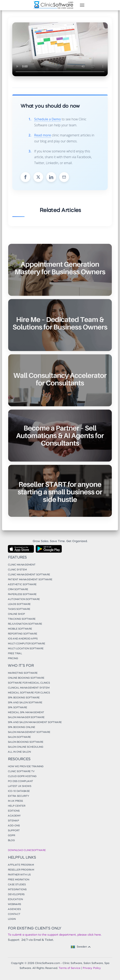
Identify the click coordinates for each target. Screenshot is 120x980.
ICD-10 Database (19, 791)
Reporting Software (22, 634)
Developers (16, 895)
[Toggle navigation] (82, 5)
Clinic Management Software (29, 575)
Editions (14, 811)
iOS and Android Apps (23, 639)
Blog (11, 841)
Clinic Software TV (21, 772)
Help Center (16, 806)
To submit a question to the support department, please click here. (55, 935)
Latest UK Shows (19, 786)
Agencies (14, 909)
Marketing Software (23, 673)
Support (14, 831)
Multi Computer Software (26, 644)
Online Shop (16, 614)
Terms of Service (69, 968)
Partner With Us (19, 875)
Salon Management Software (29, 732)
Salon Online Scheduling (25, 747)
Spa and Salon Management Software (35, 722)
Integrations (17, 890)
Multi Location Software (26, 649)
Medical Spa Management (26, 713)
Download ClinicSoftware (27, 850)
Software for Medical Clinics (29, 683)
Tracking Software (22, 619)
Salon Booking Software (25, 742)
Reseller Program (21, 870)
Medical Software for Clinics (29, 693)
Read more (43, 135)
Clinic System (17, 570)
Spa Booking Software (24, 698)
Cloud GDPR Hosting (22, 776)
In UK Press (15, 801)
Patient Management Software (30, 580)
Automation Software (24, 599)
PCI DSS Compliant (20, 781)
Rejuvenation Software (25, 624)
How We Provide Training (26, 767)
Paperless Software (22, 594)
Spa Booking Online (21, 727)
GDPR (11, 836)
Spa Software (17, 708)
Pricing (13, 659)
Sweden (81, 947)
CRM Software (18, 590)
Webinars (14, 904)
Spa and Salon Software (25, 703)
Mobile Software (20, 629)
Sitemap (13, 821)
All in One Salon (19, 752)
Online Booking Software (26, 678)
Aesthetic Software (22, 585)
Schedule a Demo (48, 119)
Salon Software (19, 737)
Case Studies (17, 885)
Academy (14, 816)
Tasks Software (19, 609)
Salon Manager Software (26, 717)
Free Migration (18, 880)
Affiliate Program (21, 865)
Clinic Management (22, 565)
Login (12, 919)
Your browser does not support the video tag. (60, 49)
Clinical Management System (29, 688)
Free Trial (15, 654)
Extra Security (18, 796)
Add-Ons (14, 826)
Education (15, 899)
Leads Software (19, 604)
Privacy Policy (92, 968)
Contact (14, 914)
